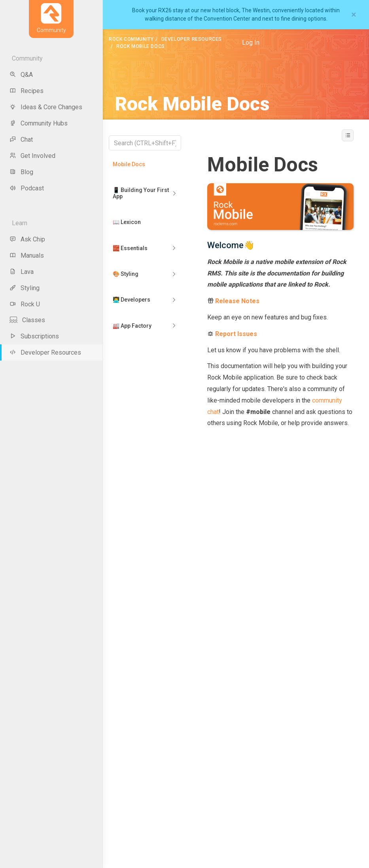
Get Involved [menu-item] (32, 156)
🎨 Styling (126, 274)
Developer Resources (192, 39)
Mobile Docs (129, 164)
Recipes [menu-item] (26, 91)
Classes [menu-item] (27, 320)
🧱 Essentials (130, 248)
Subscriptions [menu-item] (34, 336)
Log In (251, 43)
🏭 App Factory (132, 326)
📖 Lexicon (127, 222)
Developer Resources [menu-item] (45, 352)
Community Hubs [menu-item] (39, 123)
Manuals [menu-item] (27, 255)
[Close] (354, 15)
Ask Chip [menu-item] (27, 239)
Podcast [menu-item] (27, 188)
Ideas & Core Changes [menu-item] (46, 107)
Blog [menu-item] (21, 172)
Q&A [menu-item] (21, 75)
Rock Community (131, 39)
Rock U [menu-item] (25, 304)
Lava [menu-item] (22, 272)
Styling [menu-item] (25, 288)
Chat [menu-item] (21, 140)
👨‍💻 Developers (132, 300)
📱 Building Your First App (141, 193)
